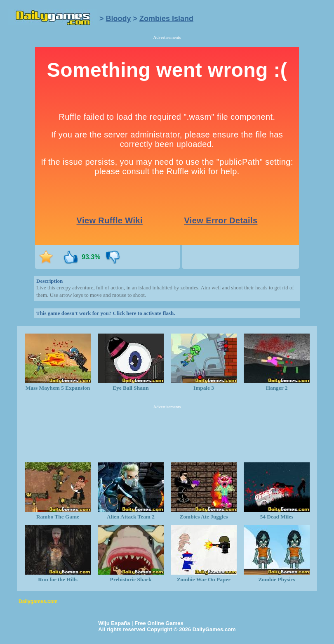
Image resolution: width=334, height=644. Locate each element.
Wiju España (114, 623)
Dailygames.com (38, 601)
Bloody (119, 19)
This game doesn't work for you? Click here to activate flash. (106, 313)
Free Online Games (159, 623)
